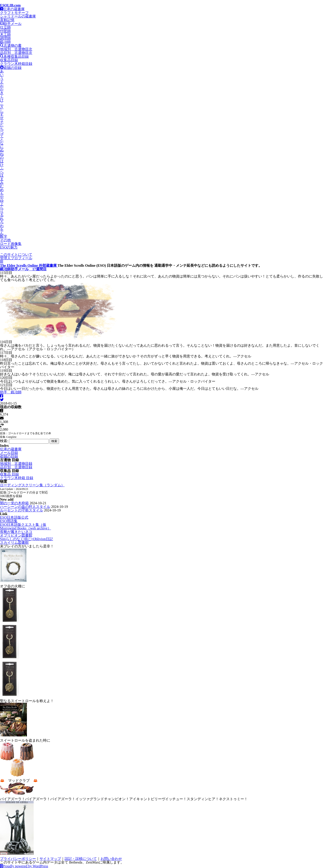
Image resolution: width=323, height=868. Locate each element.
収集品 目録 (9, 474)
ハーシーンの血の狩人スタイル (25, 507)
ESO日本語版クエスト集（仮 (23, 525)
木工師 (5, 34)
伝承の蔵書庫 (12, 9)
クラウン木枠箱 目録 (17, 478)
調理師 (5, 38)
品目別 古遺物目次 (16, 53)
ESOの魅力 (9, 247)
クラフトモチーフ (14, 13)
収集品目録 (9, 60)
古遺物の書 (11, 45)
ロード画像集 (11, 244)
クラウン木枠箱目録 (16, 64)
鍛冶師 (5, 42)
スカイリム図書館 (14, 543)
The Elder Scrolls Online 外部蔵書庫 (29, 265)
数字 (4, 237)
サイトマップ (50, 859)
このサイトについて (16, 254)
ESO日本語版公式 (14, 517)
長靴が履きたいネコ (16, 532)
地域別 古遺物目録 (16, 464)
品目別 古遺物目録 (16, 467)
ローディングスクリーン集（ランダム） (32, 485)
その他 (5, 240)
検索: (4, 441)
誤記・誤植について (81, 859)
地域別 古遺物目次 (16, 49)
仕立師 (5, 27)
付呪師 (5, 31)
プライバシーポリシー (18, 859)
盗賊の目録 (11, 68)
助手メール (11, 24)
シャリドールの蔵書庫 (18, 16)
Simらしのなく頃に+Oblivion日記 (26, 539)
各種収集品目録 (14, 56)
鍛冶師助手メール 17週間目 (23, 269)
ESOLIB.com (10, 5)
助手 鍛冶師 (11, 392)
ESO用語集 (9, 521)
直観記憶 (7, 20)
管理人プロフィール (16, 258)
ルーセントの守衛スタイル (22, 510)
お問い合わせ (111, 859)
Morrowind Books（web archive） (26, 528)
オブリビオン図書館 (16, 535)
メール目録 (9, 453)
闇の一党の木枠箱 (14, 503)
